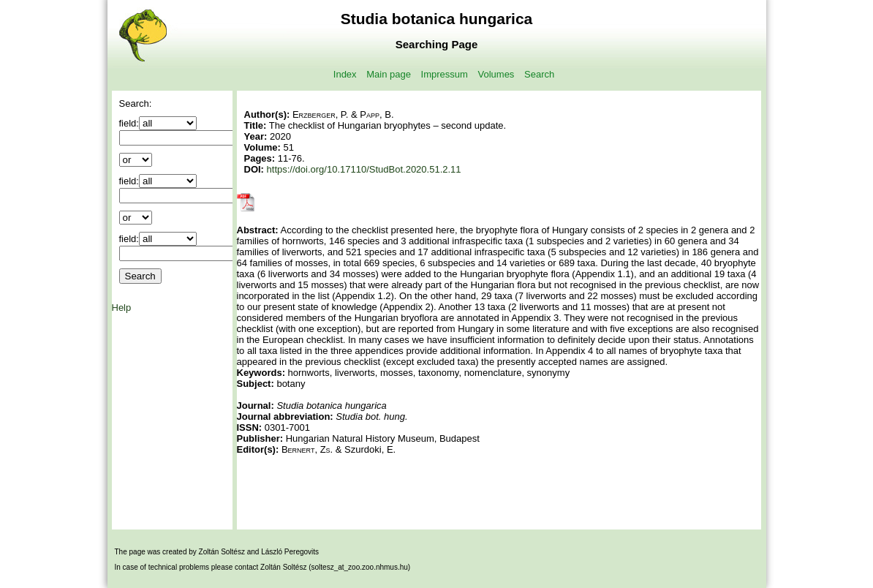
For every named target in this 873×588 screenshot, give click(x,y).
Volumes (496, 74)
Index (345, 74)
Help (122, 308)
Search (539, 74)
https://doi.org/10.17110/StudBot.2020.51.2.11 (364, 169)
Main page (389, 74)
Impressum (445, 74)
